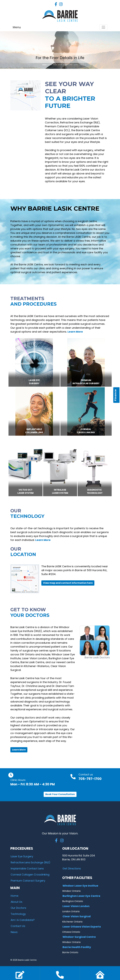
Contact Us (18, 926)
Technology (18, 914)
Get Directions (72, 868)
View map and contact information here (68, 583)
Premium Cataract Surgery (28, 881)
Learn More (19, 750)
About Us (16, 902)
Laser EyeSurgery (34, 382)
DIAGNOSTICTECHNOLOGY (95, 491)
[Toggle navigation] (103, 27)
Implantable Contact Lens (27, 868)
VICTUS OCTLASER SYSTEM (25, 491)
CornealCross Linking (86, 431)
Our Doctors (18, 908)
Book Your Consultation (60, 794)
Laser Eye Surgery (22, 856)
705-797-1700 (90, 779)
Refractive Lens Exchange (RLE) (30, 862)
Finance (115, 395)
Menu (17, 27)
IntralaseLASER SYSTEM (60, 491)
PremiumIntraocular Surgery (86, 382)
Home (14, 896)
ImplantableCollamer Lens (34, 431)
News (14, 932)
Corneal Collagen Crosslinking (30, 875)
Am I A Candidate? (23, 920)
